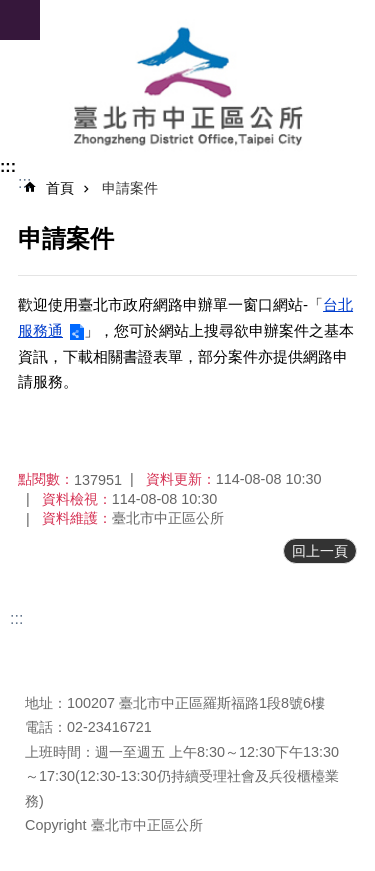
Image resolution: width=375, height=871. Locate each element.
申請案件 (130, 188)
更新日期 (53, 649)
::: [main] (24, 182)
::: (8, 166)
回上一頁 (320, 551)
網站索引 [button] (20, 20)
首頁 (60, 188)
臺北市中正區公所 (187, 88)
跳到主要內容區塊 (10, 10)
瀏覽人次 (53, 673)
